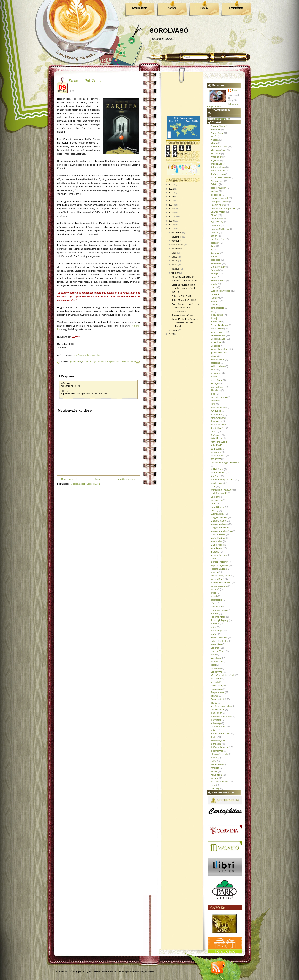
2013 (171, 221)
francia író (216, 322)
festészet (215, 301)
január (175, 330)
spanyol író (216, 662)
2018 (171, 201)
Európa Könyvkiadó (220, 291)
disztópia (215, 253)
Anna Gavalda (218, 171)
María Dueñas (218, 538)
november (176, 237)
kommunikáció (218, 473)
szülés (214, 703)
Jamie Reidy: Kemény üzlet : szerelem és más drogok (185, 323)
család (214, 236)
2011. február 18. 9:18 (71, 386)
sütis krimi (216, 679)
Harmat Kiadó (218, 359)
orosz (213, 593)
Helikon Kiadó (218, 366)
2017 (171, 205)
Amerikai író (217, 157)
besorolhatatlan (218, 188)
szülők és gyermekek (221, 706)
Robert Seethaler (219, 641)
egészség (215, 260)
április (174, 265)
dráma (214, 256)
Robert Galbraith (219, 637)
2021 (171, 193)
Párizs (214, 603)
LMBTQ (214, 510)
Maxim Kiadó (217, 545)
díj (212, 250)
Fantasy (215, 298)
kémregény (216, 449)
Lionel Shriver (218, 507)
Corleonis (215, 225)
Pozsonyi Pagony (219, 620)
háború (214, 356)
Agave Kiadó (217, 133)
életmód (215, 270)
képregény (216, 452)
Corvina (214, 232)
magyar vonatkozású (221, 531)
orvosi (214, 596)
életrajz (214, 274)
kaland (214, 431)
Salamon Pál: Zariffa (86, 81)
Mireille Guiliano (219, 555)
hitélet (214, 370)
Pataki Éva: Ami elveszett (184, 281)
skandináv (216, 658)
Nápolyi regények (219, 565)
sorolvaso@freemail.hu (219, 119)
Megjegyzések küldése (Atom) (86, 484)
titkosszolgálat (218, 740)
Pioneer (214, 613)
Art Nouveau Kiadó (220, 177)
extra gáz (215, 294)
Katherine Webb (219, 442)
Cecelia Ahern (218, 205)
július (174, 253)
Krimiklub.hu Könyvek (222, 490)
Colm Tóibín (217, 222)
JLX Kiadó (216, 411)
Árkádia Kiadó (218, 174)
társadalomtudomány (221, 716)
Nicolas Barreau (219, 569)
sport (213, 665)
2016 (171, 209)
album (214, 143)
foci (212, 311)
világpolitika (216, 775)
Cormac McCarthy (220, 229)
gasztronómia (217, 332)
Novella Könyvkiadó (221, 576)
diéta (213, 246)
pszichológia (217, 631)
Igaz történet (75, 362)
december (176, 233)
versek (214, 771)
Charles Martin (218, 212)
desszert (215, 243)
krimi (213, 486)
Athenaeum (216, 181)
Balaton (214, 184)
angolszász (216, 164)
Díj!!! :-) (175, 292)
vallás (213, 761)
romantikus (216, 644)
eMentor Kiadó (218, 280)
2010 (171, 334)
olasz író (215, 589)
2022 (171, 189)
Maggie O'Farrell (219, 517)
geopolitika (216, 342)
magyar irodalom (98, 362)
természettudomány (221, 733)
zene (213, 785)
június (174, 257)
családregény (217, 239)
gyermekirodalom (219, 349)
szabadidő (216, 682)
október (175, 241)
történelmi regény (219, 747)
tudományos (217, 751)
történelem (216, 744)
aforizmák (216, 129)
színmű (214, 696)
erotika (214, 284)
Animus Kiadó (218, 167)
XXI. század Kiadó (220, 782)
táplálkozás (216, 713)
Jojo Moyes (216, 421)
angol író (215, 160)
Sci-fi (213, 655)
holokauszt (216, 373)
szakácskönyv (218, 685)
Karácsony (216, 435)
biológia (214, 191)
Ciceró (214, 215)
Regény (204, 8)
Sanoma (215, 648)
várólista (215, 768)
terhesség (216, 723)
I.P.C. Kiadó (216, 380)
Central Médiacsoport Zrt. (223, 208)
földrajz (214, 318)
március (175, 269)
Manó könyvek (218, 534)
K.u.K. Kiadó (217, 428)
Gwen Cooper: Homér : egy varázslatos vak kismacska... (185, 308)
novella (214, 572)
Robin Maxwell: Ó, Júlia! (184, 300)
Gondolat (215, 346)
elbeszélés (216, 263)
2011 (171, 229)
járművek (215, 401)
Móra (213, 559)
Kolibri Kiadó (217, 469)
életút (213, 277)
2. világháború (218, 126)
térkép (214, 730)
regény (214, 634)
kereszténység (218, 456)
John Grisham (218, 418)
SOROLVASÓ (169, 30)
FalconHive (95, 971)
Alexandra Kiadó (219, 147)
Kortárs (172, 8)
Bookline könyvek (219, 198)
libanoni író (216, 500)
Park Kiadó (216, 607)
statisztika (216, 668)
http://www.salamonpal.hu (87, 355)
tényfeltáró (216, 720)
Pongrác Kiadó (218, 617)
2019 (171, 197)
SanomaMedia (218, 651)
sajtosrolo (66, 383)
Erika (235, 90)
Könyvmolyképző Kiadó (222, 479)
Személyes (216, 689)
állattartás (216, 154)
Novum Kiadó (217, 579)
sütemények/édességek (223, 675)
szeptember (177, 245)
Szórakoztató (236, 8)
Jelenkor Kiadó (218, 408)
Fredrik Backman (219, 325)
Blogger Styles (147, 971)
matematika (216, 541)
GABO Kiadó (217, 328)
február (175, 273)
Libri (213, 504)
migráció (215, 552)
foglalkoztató (217, 315)
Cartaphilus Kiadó (220, 202)
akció (213, 136)
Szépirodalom (140, 8)
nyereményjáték (219, 586)
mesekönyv (216, 548)
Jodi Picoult (216, 414)
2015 (171, 213)
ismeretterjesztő (219, 397)
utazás (214, 758)
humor (214, 377)
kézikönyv (216, 459)
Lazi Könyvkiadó (219, 493)
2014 (171, 217)
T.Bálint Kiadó (218, 710)
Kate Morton (217, 438)
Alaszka (215, 140)
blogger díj (216, 195)
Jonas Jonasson (219, 425)
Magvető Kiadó (218, 521)
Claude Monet (218, 219)
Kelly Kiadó (216, 445)
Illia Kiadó (216, 390)
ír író (213, 394)
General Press (218, 335)
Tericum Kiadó (218, 727)
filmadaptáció (217, 308)
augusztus (176, 249)
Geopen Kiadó (218, 339)
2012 (171, 225)
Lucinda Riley (217, 514)
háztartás (215, 363)
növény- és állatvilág (221, 582)
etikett (214, 287)
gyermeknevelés (219, 353)
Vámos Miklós (218, 764)
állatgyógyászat (218, 150)
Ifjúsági (214, 383)
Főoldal (97, 479)
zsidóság (215, 788)
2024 (171, 185)
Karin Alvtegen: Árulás (183, 315)
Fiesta (214, 305)
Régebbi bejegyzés (126, 479)
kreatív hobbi (217, 483)
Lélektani (215, 497)
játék (213, 404)
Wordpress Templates (113, 971)
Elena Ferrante (218, 267)
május (174, 261)
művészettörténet (219, 562)
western (215, 778)
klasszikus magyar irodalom (225, 462)
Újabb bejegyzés (70, 479)
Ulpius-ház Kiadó (129, 362)
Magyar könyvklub (220, 528)
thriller (214, 737)
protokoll (215, 624)
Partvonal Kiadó (219, 610)
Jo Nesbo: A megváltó (182, 277)
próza (213, 627)
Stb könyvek (217, 672)
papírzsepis (216, 600)
